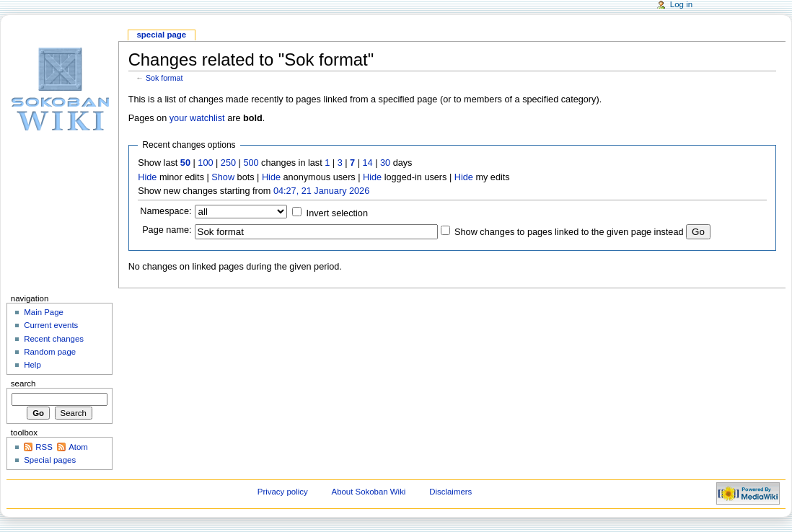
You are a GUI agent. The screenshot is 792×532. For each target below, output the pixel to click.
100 (205, 163)
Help (32, 365)
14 (368, 163)
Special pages (50, 460)
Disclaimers (450, 492)
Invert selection (337, 213)
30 (385, 163)
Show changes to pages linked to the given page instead (569, 232)
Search (23, 384)
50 (185, 163)
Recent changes (54, 339)
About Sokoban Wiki (369, 492)
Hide (147, 177)
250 (228, 163)
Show (223, 177)
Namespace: (166, 211)
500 (251, 163)
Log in (681, 4)
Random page (50, 352)
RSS (44, 447)
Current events (51, 325)
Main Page (44, 312)
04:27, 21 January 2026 (321, 191)
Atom (78, 447)
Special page (161, 35)
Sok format (164, 78)
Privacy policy (283, 492)
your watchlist (197, 118)
